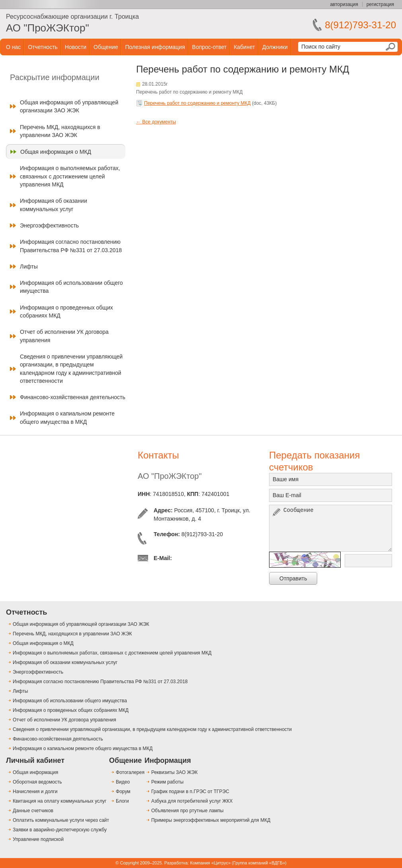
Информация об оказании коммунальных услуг (54, 205)
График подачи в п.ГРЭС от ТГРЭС (190, 792)
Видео (123, 782)
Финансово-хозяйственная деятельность (73, 397)
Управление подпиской (38, 839)
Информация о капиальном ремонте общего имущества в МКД (67, 417)
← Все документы (156, 122)
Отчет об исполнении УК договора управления (64, 336)
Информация (168, 760)
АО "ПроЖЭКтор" (48, 28)
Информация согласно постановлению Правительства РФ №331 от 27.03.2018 (71, 246)
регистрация (380, 4)
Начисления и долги (35, 792)
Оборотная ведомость (37, 782)
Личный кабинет (35, 760)
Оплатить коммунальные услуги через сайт (61, 820)
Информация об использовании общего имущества (71, 287)
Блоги (122, 801)
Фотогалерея (130, 772)
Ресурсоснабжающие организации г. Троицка (72, 17)
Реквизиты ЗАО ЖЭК (175, 772)
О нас (13, 47)
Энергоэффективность (49, 225)
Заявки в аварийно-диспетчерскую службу (60, 830)
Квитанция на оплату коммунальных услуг (60, 801)
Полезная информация (155, 47)
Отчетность (43, 47)
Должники (275, 47)
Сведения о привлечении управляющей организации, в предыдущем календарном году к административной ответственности (71, 369)
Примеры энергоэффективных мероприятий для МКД (211, 820)
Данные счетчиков (33, 811)
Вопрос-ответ (210, 47)
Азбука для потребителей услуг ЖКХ (192, 801)
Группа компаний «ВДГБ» (259, 863)
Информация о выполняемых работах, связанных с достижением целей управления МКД (70, 176)
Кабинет (244, 47)
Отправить (293, 578)
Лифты (29, 266)
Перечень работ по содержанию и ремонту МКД (197, 103)
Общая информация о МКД (56, 152)
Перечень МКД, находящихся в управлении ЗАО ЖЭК (60, 131)
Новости (76, 47)
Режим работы (167, 782)
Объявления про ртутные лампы (187, 811)
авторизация (344, 4)
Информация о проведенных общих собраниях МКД (66, 312)
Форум (123, 792)
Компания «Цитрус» (210, 863)
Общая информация (35, 772)
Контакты (158, 455)
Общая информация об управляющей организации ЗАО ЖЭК (69, 106)
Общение (106, 47)
